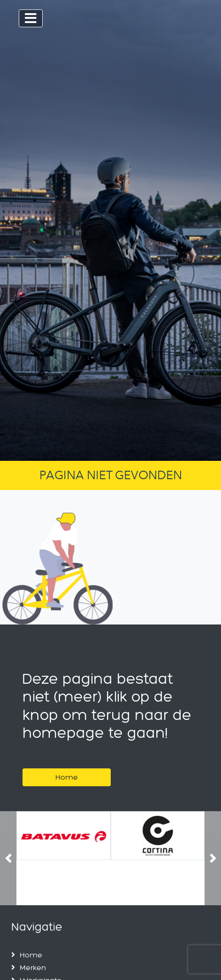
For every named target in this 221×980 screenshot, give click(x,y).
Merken (33, 968)
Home (67, 777)
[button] (8, 858)
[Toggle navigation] (31, 18)
